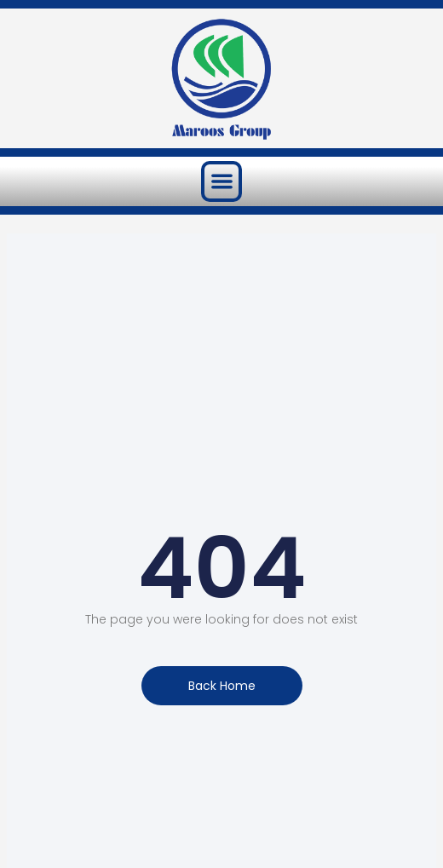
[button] (222, 182)
